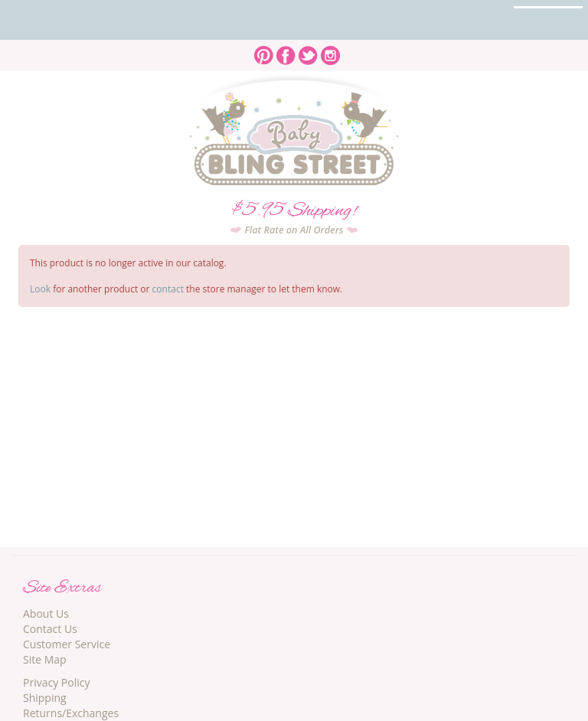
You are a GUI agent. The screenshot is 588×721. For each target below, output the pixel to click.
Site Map (45, 659)
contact (168, 289)
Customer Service (67, 644)
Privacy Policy (56, 682)
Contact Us (50, 629)
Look (40, 289)
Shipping (45, 698)
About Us (46, 613)
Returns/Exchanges (71, 713)
